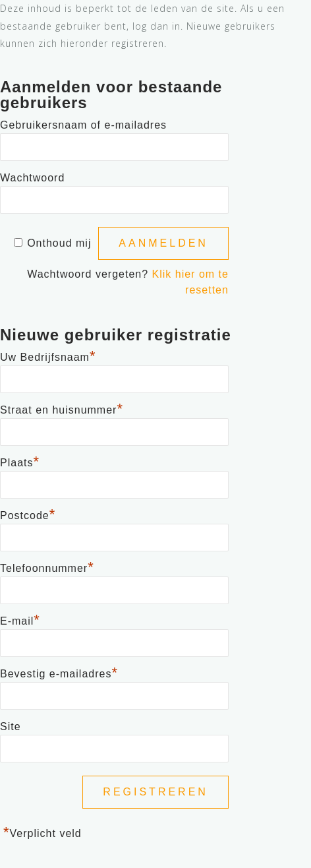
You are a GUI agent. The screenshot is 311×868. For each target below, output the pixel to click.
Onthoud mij (59, 243)
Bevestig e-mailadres (59, 672)
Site (11, 727)
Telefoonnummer (47, 567)
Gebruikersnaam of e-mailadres (83, 125)
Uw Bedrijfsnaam (48, 356)
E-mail (20, 619)
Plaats (20, 461)
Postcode (28, 514)
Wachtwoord (32, 178)
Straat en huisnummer (62, 408)
